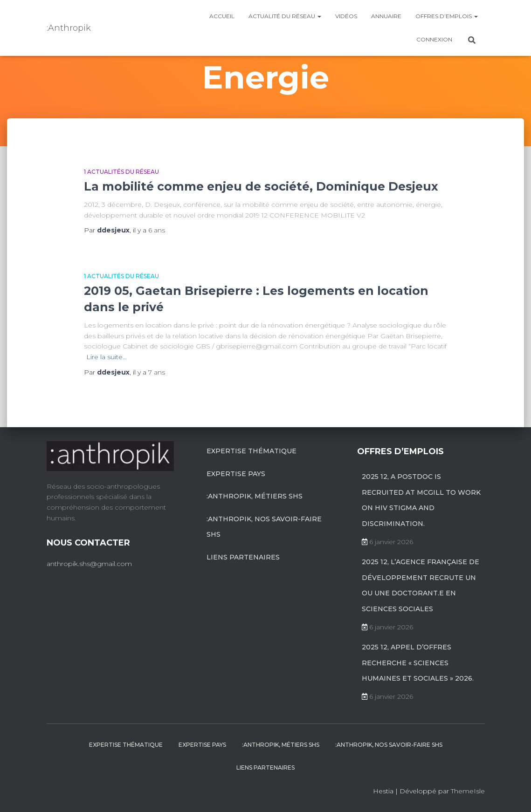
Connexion (434, 39)
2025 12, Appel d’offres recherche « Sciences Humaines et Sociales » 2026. (418, 663)
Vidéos (346, 16)
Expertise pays (236, 474)
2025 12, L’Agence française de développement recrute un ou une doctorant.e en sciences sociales (421, 585)
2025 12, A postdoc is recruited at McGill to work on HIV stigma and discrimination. (421, 500)
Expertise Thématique (252, 451)
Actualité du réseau (285, 16)
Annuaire (386, 16)
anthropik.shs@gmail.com (89, 564)
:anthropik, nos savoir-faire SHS (264, 527)
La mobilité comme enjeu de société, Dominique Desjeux (261, 186)
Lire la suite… (107, 357)
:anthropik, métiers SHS (255, 496)
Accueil (222, 16)
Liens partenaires (243, 557)
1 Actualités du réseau (121, 172)
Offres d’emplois (447, 16)
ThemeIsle (468, 791)
